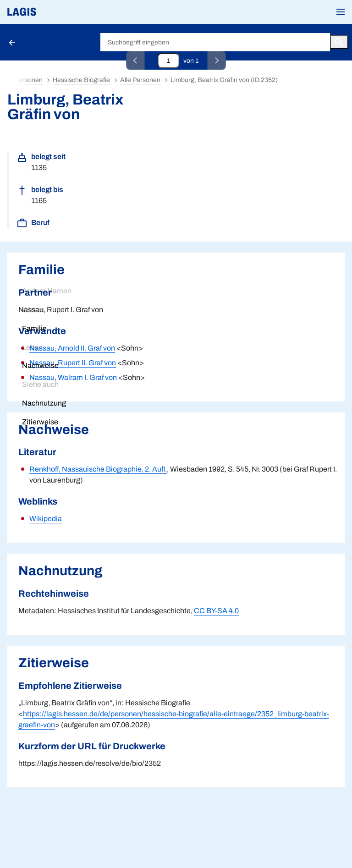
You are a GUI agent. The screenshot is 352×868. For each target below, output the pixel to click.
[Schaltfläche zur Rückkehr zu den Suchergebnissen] (13, 42)
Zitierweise (40, 422)
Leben (32, 347)
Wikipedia (46, 519)
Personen (29, 80)
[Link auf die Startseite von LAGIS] (53, 12)
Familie (34, 328)
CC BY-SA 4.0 (216, 611)
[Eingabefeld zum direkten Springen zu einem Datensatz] (169, 60)
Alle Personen (140, 80)
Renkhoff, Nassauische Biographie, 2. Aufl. (98, 469)
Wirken (33, 310)
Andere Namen (47, 291)
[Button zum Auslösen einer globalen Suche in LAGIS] (339, 42)
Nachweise (40, 365)
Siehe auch (40, 384)
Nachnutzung (44, 403)
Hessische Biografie (60, 42)
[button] (341, 12)
